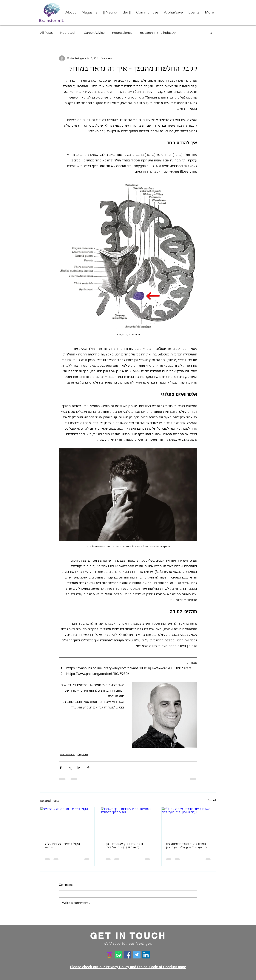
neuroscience (122, 33)
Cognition (83, 755)
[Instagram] (109, 955)
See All (212, 800)
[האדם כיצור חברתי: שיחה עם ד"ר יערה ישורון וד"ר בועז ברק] (189, 823)
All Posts (46, 33)
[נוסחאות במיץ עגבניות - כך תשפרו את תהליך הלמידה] (128, 823)
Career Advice (94, 33)
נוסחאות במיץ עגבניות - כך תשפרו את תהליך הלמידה (124, 846)
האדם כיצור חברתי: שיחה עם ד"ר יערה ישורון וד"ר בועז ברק (187, 846)
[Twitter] (137, 955)
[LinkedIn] (146, 955)
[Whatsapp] (119, 955)
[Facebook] (128, 955)
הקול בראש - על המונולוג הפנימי (62, 846)
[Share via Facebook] (61, 768)
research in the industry (158, 33)
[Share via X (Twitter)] (70, 768)
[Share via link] (88, 768)
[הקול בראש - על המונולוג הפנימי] (67, 823)
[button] (147, 12)
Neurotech (68, 33)
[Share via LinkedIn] (79, 768)
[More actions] (195, 58)
